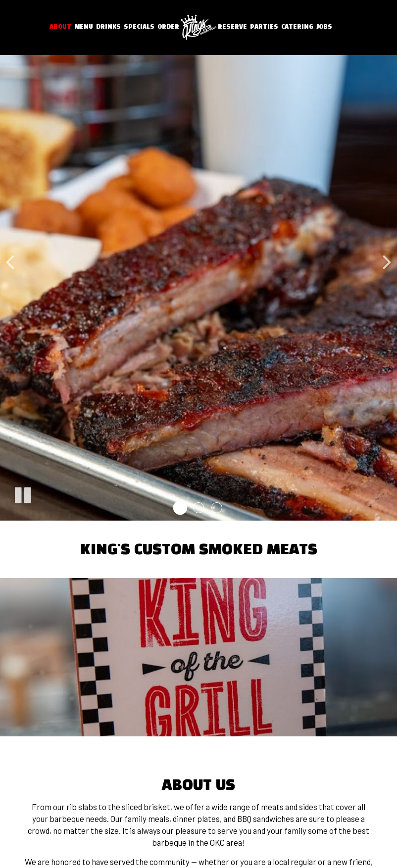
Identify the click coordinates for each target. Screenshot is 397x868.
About (60, 27)
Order (168, 27)
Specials (139, 27)
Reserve (232, 27)
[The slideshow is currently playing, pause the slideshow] (22, 493)
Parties (264, 27)
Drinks (108, 27)
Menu (84, 27)
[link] (198, 27)
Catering (297, 27)
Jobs (324, 27)
